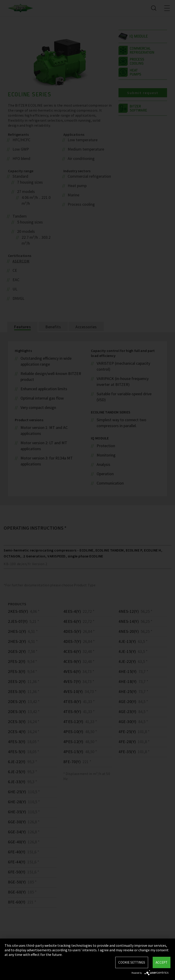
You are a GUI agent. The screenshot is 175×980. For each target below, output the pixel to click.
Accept (162, 962)
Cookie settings (132, 962)
